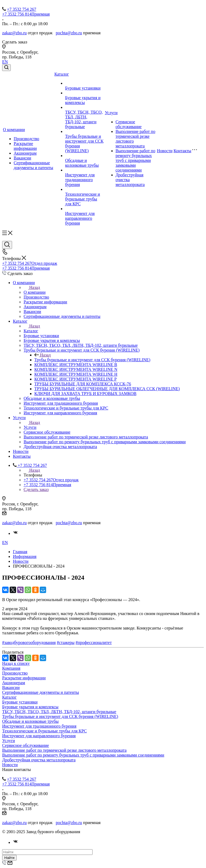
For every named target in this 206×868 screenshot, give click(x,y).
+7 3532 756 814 (26, 14)
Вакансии (22, 158)
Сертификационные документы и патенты (33, 165)
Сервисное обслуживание (129, 124)
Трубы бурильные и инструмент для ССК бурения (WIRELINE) (92, 360)
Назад (32, 287)
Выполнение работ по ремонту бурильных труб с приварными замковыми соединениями (135, 160)
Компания (11, 668)
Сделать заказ (36, 489)
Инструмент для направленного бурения (80, 218)
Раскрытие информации (25, 146)
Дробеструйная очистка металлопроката (39, 760)
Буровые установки (83, 88)
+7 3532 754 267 (22, 9)
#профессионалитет (94, 642)
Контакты (182, 151)
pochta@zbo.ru (69, 33)
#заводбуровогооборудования (29, 642)
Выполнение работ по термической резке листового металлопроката (64, 750)
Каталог (62, 74)
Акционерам (25, 153)
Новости (165, 151)
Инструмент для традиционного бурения (80, 180)
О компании (14, 130)
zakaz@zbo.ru (14, 33)
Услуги (111, 113)
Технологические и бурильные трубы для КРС (83, 199)
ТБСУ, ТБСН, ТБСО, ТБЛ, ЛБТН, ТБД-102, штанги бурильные (84, 119)
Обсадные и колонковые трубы (82, 163)
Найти (9, 858)
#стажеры (66, 642)
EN (5, 62)
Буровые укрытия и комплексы (83, 100)
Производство (26, 139)
